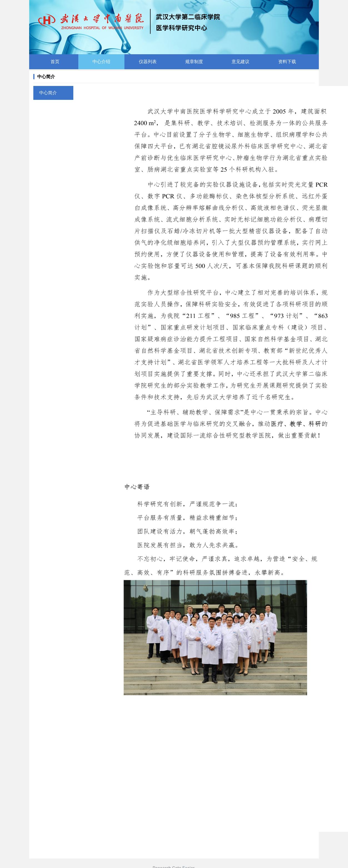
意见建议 (241, 62)
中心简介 (48, 93)
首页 (55, 62)
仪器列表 (148, 62)
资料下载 (287, 62)
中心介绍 (101, 62)
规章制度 (194, 62)
